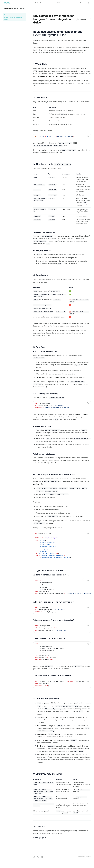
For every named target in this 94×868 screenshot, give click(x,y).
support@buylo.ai (40, 838)
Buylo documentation (11, 9)
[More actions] (89, 19)
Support (83, 3)
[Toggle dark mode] (88, 3)
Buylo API (23, 9)
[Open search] (47, 3)
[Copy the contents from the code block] (88, 136)
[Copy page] (82, 19)
